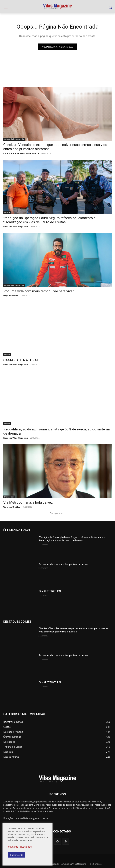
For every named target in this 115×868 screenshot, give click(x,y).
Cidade (7, 212)
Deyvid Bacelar (11, 296)
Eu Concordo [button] (17, 855)
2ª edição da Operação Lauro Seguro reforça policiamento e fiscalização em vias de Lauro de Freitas (49, 220)
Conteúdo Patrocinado (14, 139)
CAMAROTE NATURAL (21, 360)
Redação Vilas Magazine (16, 227)
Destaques (9, 497)
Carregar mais (58, 513)
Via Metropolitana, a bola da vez (28, 502)
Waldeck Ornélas (12, 507)
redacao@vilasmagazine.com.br (31, 818)
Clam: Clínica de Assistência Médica (21, 153)
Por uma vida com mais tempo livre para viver (38, 291)
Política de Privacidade (19, 847)
